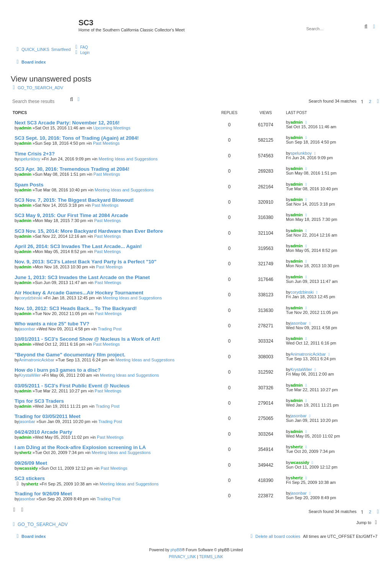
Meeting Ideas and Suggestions (128, 159)
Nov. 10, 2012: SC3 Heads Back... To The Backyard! (76, 308)
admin (25, 128)
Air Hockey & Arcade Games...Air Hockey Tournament (79, 293)
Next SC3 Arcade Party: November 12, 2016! (67, 123)
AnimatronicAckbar (37, 360)
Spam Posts (29, 185)
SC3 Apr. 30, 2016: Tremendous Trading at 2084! (72, 169)
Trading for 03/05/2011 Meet (47, 416)
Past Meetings (106, 143)
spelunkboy (30, 159)
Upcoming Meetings (112, 128)
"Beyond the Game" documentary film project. (70, 355)
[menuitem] (81, 47)
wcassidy (29, 468)
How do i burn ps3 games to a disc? (58, 370)
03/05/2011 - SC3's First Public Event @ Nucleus (72, 386)
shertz (25, 452)
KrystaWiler (30, 375)
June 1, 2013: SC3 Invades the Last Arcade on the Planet (82, 277)
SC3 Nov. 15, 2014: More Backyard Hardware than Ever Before (89, 231)
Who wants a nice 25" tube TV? (52, 324)
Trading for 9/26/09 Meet (43, 494)
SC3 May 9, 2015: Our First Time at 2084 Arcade (71, 215)
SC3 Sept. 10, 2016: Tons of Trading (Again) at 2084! (77, 138)
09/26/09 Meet (31, 463)
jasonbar (27, 329)
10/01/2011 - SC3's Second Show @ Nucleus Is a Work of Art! (87, 339)
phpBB (176, 550)
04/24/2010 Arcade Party (43, 432)
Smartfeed (61, 49)
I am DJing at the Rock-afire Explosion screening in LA (80, 447)
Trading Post (110, 329)
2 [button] (370, 101)
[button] (378, 101)
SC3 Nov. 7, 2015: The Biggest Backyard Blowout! (74, 200)
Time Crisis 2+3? (35, 154)
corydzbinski (31, 298)
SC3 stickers (30, 478)
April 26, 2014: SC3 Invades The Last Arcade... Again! (78, 246)
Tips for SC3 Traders (39, 401)
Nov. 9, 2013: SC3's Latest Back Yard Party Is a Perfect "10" (86, 262)
